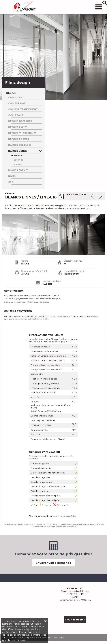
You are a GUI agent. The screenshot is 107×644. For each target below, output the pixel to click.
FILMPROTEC (24, 7)
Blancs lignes (18, 151)
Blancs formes (18, 170)
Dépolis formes (19, 139)
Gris (11, 182)
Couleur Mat (17, 103)
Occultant (16, 115)
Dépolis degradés (20, 121)
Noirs (12, 176)
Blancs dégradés (20, 145)
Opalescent (16, 97)
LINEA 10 (19, 156)
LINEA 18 (19, 160)
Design (11, 93)
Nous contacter (75, 620)
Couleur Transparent (23, 109)
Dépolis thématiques (22, 133)
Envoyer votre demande (53, 563)
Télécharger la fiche (76, 194)
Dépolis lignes (18, 127)
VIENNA (18, 164)
